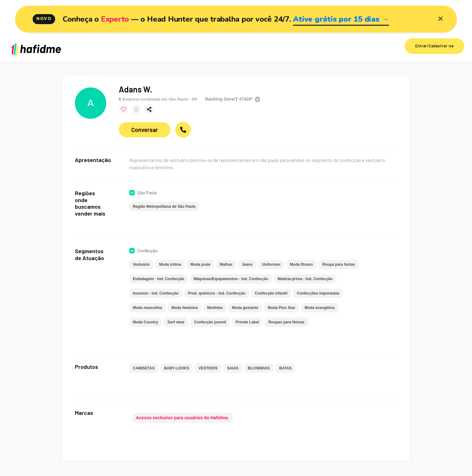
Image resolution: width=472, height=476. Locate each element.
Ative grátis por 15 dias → (341, 19)
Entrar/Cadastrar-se (434, 46)
